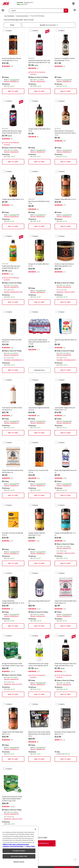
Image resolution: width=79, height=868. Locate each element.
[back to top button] (75, 860)
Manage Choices (19, 862)
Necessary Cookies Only (19, 856)
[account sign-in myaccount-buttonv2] (74, 3)
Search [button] (14, 11)
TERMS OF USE (7, 844)
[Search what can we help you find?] (39, 11)
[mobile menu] (3, 10)
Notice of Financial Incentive (21, 844)
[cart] (75, 10)
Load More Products (39, 843)
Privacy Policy (31, 846)
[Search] (66, 11)
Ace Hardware (9, 16)
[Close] (35, 829)
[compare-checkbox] (4, 31)
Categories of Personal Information (13, 846)
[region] (19, 847)
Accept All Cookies (19, 851)
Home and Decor (22, 16)
